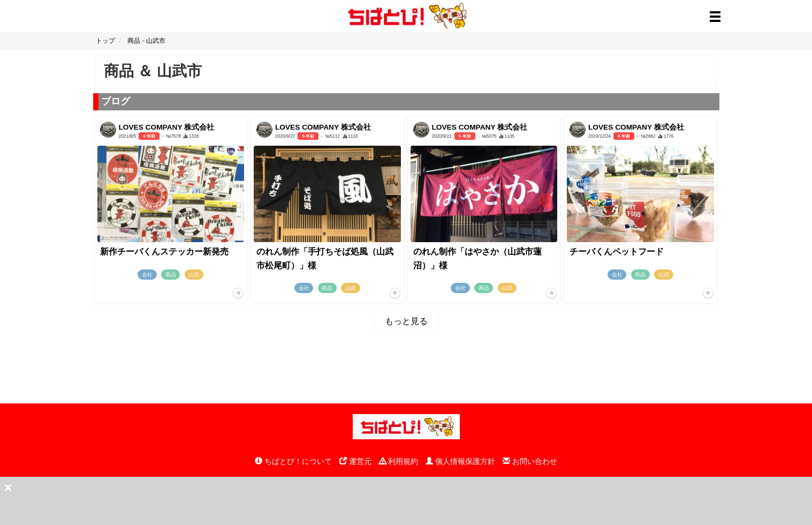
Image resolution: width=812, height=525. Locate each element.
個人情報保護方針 (460, 461)
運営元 (355, 461)
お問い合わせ (530, 461)
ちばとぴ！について (293, 461)
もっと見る (406, 321)
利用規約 (399, 461)
